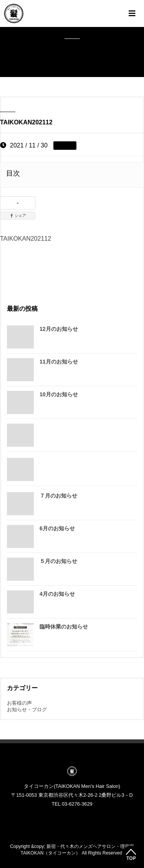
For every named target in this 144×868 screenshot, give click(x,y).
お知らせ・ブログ (27, 710)
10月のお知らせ (59, 394)
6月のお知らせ (57, 528)
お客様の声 (19, 703)
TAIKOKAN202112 (26, 239)
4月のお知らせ (57, 594)
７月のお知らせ (58, 496)
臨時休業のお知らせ (64, 627)
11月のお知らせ (59, 362)
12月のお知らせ (59, 329)
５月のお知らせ (58, 561)
